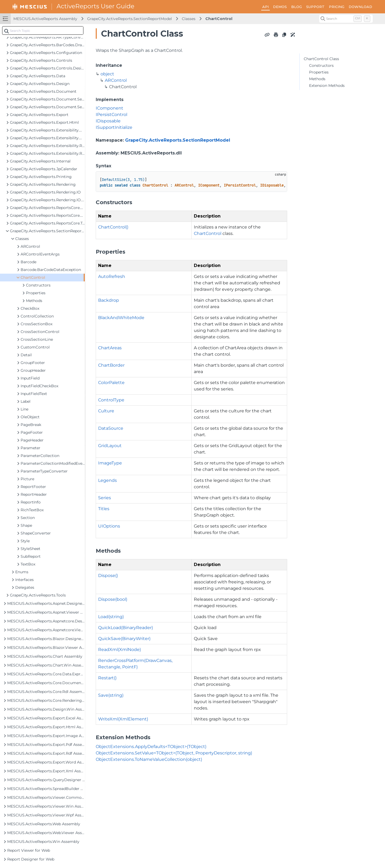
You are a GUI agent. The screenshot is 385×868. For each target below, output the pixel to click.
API (265, 7)
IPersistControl (111, 115)
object (107, 74)
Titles (104, 509)
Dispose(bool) (113, 599)
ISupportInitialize (114, 127)
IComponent (109, 108)
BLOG (297, 7)
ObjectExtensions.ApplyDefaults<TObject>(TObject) (151, 747)
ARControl (116, 80)
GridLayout (110, 446)
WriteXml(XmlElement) (123, 719)
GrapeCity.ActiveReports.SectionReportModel (130, 19)
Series (105, 498)
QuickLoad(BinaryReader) (126, 628)
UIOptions (109, 526)
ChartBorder (111, 365)
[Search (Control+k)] (346, 19)
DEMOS (280, 7)
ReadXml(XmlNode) (120, 650)
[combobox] (43, 30)
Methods (317, 79)
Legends (107, 480)
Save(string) (111, 695)
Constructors (321, 65)
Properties (319, 72)
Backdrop (109, 300)
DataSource (111, 428)
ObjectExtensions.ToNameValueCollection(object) (149, 759)
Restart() (107, 678)
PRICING (337, 7)
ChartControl (219, 19)
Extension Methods (327, 86)
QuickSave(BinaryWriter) (124, 639)
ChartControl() (113, 227)
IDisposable (108, 121)
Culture (106, 411)
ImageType (110, 463)
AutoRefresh (112, 276)
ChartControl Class (321, 59)
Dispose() (108, 576)
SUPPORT (315, 7)
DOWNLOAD (360, 7)
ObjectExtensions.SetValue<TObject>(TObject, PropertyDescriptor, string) (174, 753)
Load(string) (111, 617)
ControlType (111, 400)
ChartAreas (110, 348)
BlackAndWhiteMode (121, 318)
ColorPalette (111, 383)
